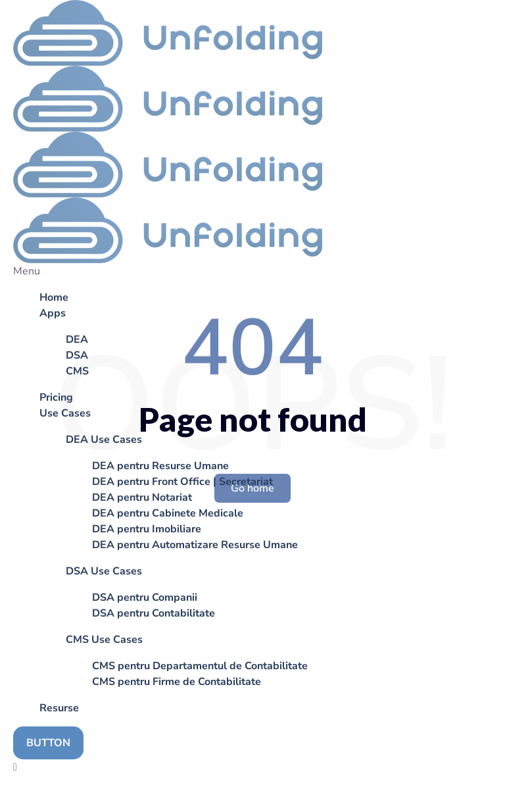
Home (54, 297)
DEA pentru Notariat (142, 497)
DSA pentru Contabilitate (154, 613)
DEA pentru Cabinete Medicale (168, 513)
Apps (53, 313)
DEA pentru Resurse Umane (160, 466)
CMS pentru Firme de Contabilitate (177, 682)
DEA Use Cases (104, 440)
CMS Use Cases (104, 640)
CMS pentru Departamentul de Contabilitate (200, 666)
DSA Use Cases (104, 571)
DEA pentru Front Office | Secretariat (182, 482)
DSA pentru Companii (145, 597)
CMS (77, 371)
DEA (77, 340)
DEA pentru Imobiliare (147, 529)
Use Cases (65, 413)
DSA (77, 355)
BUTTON (48, 743)
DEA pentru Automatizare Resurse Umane (195, 545)
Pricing (56, 397)
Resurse (59, 708)
